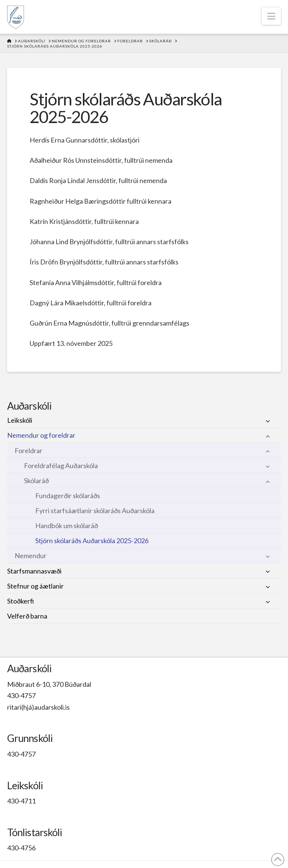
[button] (271, 16)
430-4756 (21, 848)
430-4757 (21, 695)
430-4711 (21, 801)
